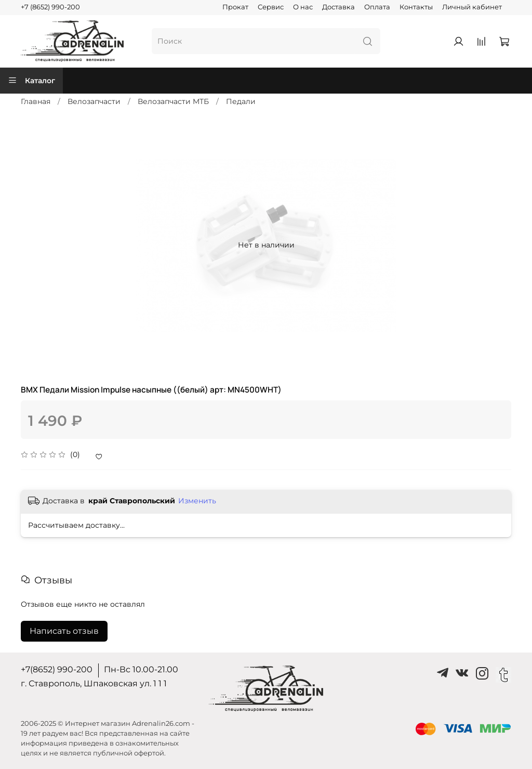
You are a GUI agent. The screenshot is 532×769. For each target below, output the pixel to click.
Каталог (31, 81)
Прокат (235, 7)
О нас (303, 7)
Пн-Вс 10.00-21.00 (141, 669)
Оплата (377, 7)
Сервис (271, 7)
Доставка (338, 7)
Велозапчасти (94, 101)
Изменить (197, 501)
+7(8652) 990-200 (57, 669)
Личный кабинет (472, 7)
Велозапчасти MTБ (173, 101)
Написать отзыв (64, 631)
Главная (36, 101)
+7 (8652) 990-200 (50, 7)
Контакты (416, 7)
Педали (241, 101)
